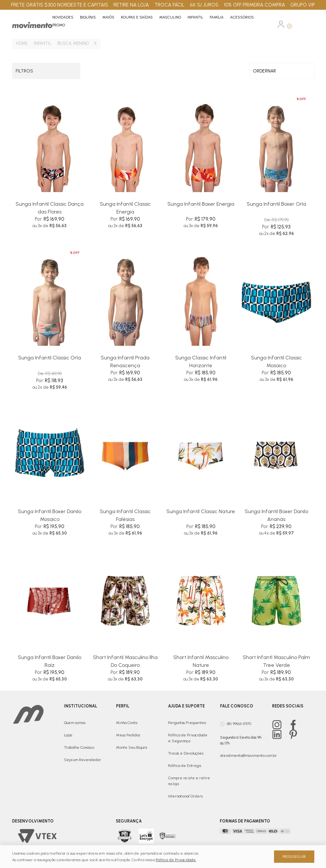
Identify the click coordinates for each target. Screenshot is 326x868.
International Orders (185, 796)
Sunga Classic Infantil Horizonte (201, 362)
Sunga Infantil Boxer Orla (276, 204)
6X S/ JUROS (204, 5)
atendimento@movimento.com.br (248, 756)
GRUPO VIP (303, 5)
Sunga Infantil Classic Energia (125, 208)
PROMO (59, 25)
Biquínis (88, 17)
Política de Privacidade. (176, 860)
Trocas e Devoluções (186, 753)
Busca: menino (73, 43)
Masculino (170, 17)
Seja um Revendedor (83, 760)
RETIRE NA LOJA (131, 5)
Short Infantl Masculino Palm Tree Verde (276, 661)
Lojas (68, 735)
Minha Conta (127, 723)
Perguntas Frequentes (187, 723)
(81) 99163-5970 (239, 724)
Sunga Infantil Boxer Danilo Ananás (276, 515)
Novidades (63, 17)
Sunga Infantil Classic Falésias (125, 515)
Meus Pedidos (128, 735)
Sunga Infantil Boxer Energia (201, 204)
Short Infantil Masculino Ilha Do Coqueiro (125, 661)
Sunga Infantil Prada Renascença (125, 362)
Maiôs (108, 17)
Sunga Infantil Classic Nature (201, 511)
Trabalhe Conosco (79, 747)
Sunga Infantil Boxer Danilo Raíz (50, 661)
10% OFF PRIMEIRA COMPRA (254, 5)
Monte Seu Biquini (132, 747)
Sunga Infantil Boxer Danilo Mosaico (50, 515)
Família (217, 17)
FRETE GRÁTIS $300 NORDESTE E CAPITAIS (60, 5)
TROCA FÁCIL (170, 5)
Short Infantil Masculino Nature (201, 661)
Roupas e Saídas (137, 17)
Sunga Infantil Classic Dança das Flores (50, 208)
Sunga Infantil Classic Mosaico (276, 362)
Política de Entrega (184, 766)
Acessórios (242, 17)
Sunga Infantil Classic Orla (50, 358)
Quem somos (75, 723)
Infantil (195, 17)
